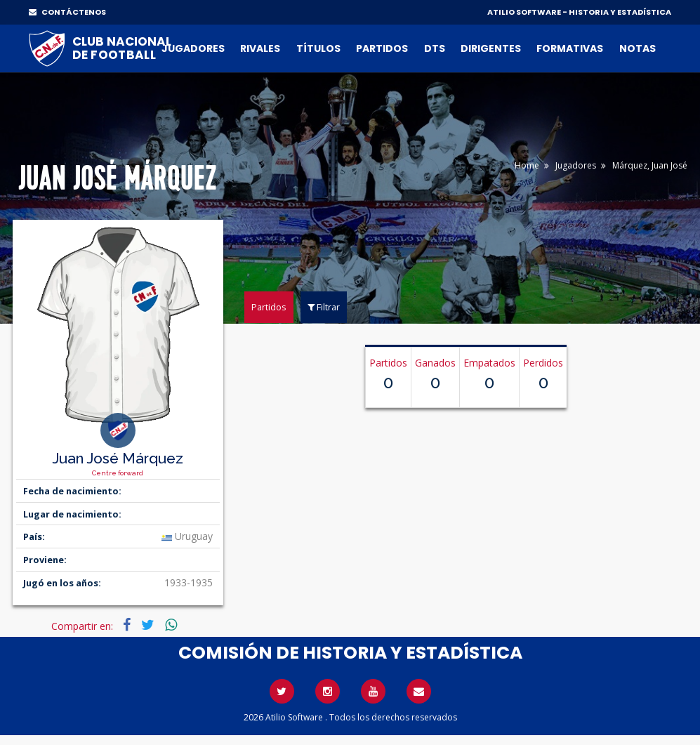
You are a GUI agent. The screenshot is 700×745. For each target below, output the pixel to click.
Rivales (260, 48)
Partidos (382, 48)
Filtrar (324, 307)
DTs (435, 48)
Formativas (570, 48)
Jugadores (193, 48)
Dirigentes (491, 48)
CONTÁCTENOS (67, 12)
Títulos (318, 48)
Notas (638, 48)
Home (527, 165)
